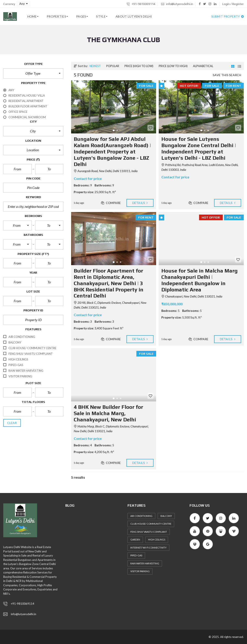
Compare (111, 203)
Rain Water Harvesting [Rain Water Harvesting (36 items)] (145, 563)
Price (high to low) (139, 66)
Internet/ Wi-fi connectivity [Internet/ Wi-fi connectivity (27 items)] (148, 548)
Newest (95, 66)
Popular (113, 66)
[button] (23, 4)
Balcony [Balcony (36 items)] (166, 516)
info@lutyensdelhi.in (177, 4)
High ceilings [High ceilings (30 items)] (157, 540)
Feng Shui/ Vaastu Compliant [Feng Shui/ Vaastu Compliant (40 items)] (149, 532)
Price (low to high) (173, 66)
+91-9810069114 (141, 4)
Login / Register (233, 4)
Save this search (227, 75)
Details (140, 203)
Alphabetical (203, 66)
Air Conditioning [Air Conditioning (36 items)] (141, 516)
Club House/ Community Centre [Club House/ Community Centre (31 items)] (151, 524)
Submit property (227, 16)
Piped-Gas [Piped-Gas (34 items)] (136, 555)
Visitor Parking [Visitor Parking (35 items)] (140, 571)
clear (12, 423)
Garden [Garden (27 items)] (135, 540)
